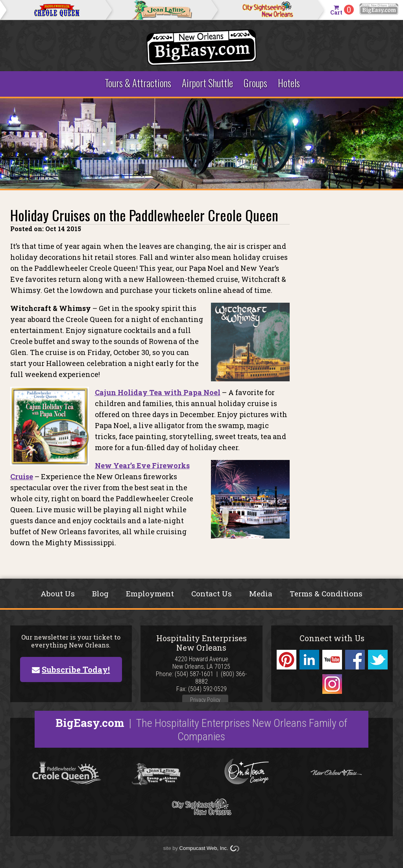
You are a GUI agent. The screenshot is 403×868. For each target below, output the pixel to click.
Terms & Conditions (326, 593)
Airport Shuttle (207, 83)
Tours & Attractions (138, 83)
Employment (150, 593)
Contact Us (212, 593)
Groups (255, 83)
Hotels (289, 83)
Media (261, 593)
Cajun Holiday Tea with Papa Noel (158, 392)
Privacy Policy (205, 700)
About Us (58, 593)
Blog (100, 593)
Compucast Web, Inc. (204, 848)
